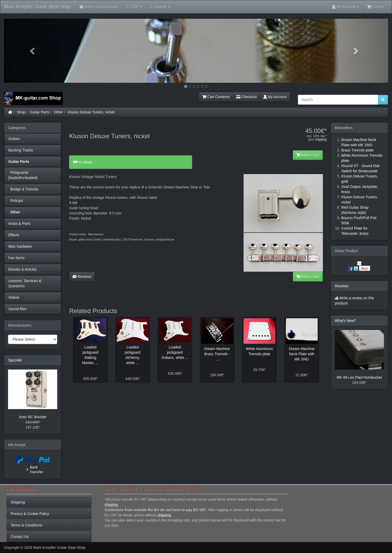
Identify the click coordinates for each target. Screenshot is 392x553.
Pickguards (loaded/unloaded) (23, 175)
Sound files (17, 309)
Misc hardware (20, 246)
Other (59, 112)
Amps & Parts (19, 224)
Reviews (82, 277)
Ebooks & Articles (22, 269)
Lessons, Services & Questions (25, 283)
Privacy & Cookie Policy (30, 514)
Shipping (18, 502)
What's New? (345, 321)
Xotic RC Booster (33, 417)
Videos (14, 297)
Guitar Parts (40, 112)
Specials (15, 360)
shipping (321, 139)
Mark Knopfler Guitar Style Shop (38, 7)
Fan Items (16, 258)
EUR (134, 7)
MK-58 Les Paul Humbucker (359, 377)
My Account (275, 97)
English (160, 7)
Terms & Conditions (26, 525)
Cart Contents (216, 97)
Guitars (14, 139)
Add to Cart (308, 155)
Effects (14, 235)
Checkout (247, 97)
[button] (33, 51)
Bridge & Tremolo (23, 189)
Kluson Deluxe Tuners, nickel (91, 112)
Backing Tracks (21, 150)
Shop (21, 112)
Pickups (16, 201)
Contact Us (20, 537)
